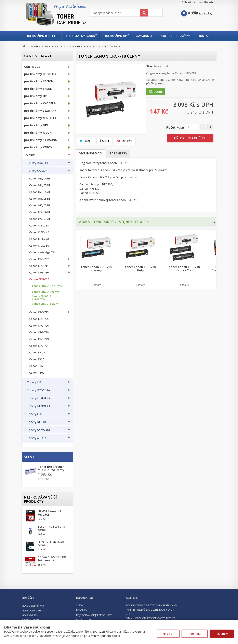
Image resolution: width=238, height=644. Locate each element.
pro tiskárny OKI (36, 135)
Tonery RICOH (36, 432)
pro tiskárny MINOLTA (40, 128)
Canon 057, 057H (40, 215)
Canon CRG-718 (39, 289)
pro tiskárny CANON (81, 36)
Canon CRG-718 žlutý (45, 314)
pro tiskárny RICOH (38, 143)
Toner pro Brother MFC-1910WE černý (51, 478)
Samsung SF (147, 36)
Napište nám (207, 2)
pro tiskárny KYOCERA (40, 113)
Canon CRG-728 (39, 342)
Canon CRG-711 (39, 276)
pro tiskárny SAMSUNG (41, 150)
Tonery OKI (35, 424)
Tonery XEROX (37, 448)
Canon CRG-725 (39, 329)
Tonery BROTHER (39, 173)
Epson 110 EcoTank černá (51, 538)
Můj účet (28, 608)
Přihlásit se (189, 2)
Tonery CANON (37, 181)
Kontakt (32, 46)
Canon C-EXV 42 (39, 242)
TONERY (30, 165)
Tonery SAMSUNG (39, 440)
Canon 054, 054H (40, 195)
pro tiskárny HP (117, 36)
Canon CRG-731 (39, 356)
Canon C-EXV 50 (39, 256)
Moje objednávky (33, 616)
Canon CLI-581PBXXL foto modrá (52, 569)
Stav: (150, 76)
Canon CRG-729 (39, 349)
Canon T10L (37, 383)
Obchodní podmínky (179, 36)
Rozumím (222, 634)
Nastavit (168, 634)
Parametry (118, 163)
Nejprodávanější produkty (40, 509)
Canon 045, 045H (40, 189)
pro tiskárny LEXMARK (40, 121)
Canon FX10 (37, 369)
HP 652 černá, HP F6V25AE (49, 523)
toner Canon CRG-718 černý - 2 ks (184, 279)
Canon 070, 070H (40, 229)
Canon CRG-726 (39, 336)
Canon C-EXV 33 (39, 236)
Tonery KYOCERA (38, 400)
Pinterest (125, 151)
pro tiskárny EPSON (38, 99)
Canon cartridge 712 (42, 262)
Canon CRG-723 (39, 322)
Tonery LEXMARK (39, 408)
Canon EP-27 (37, 362)
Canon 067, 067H (40, 222)
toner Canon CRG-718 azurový (96, 279)
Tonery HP (34, 392)
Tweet (86, 151)
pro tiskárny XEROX (38, 157)
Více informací (91, 163)
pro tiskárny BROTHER (41, 36)
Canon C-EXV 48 (39, 249)
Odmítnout (195, 634)
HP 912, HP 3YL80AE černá (51, 553)
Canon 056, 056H (40, 209)
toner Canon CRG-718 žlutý (140, 279)
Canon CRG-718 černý (45, 302)
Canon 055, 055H (40, 202)
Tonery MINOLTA (39, 416)
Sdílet (104, 151)
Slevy (29, 467)
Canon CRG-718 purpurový (42, 308)
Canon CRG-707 (39, 269)
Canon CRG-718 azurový (47, 296)
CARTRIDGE (32, 77)
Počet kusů (175, 137)
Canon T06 (36, 376)
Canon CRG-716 (39, 283)
